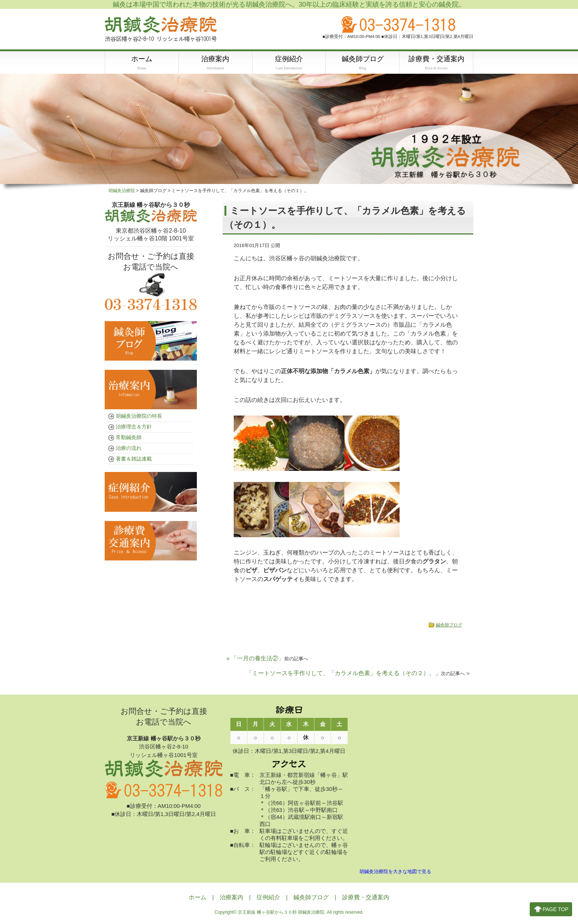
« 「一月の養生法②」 (267, 659)
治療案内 (231, 898)
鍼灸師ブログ (449, 626)
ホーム (198, 898)
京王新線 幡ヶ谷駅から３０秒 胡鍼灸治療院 (281, 913)
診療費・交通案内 (366, 898)
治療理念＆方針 (134, 428)
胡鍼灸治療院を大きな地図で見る (395, 873)
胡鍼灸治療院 (122, 192)
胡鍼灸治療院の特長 (139, 417)
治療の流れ (129, 449)
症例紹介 (268, 898)
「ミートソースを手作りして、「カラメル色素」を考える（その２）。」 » (358, 674)
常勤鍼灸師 (129, 438)
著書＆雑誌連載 (134, 460)
